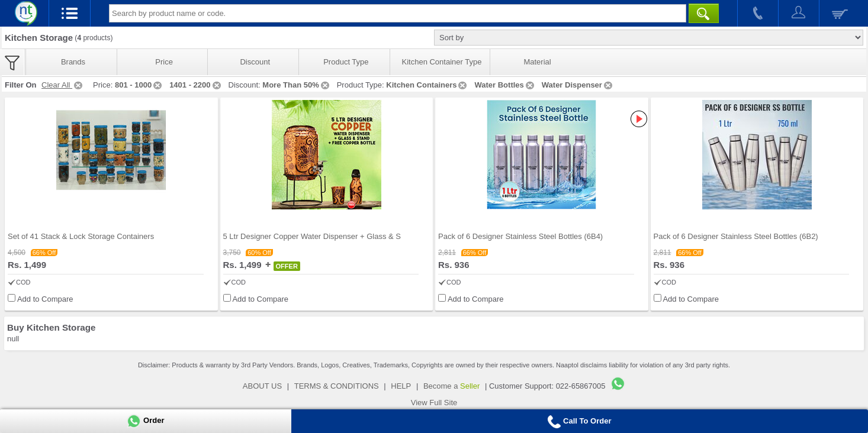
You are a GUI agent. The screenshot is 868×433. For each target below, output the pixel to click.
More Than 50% (296, 85)
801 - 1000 (139, 85)
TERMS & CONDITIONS (337, 386)
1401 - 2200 (196, 85)
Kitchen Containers (427, 85)
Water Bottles (505, 85)
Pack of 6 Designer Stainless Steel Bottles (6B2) (736, 236)
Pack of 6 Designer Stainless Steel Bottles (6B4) (520, 236)
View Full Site (434, 403)
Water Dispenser (578, 85)
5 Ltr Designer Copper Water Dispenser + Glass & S (312, 236)
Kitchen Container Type (442, 62)
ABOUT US (262, 386)
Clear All (63, 85)
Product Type (346, 62)
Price (164, 62)
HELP (401, 386)
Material (537, 62)
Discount (255, 62)
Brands (73, 62)
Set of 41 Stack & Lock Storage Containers (81, 236)
